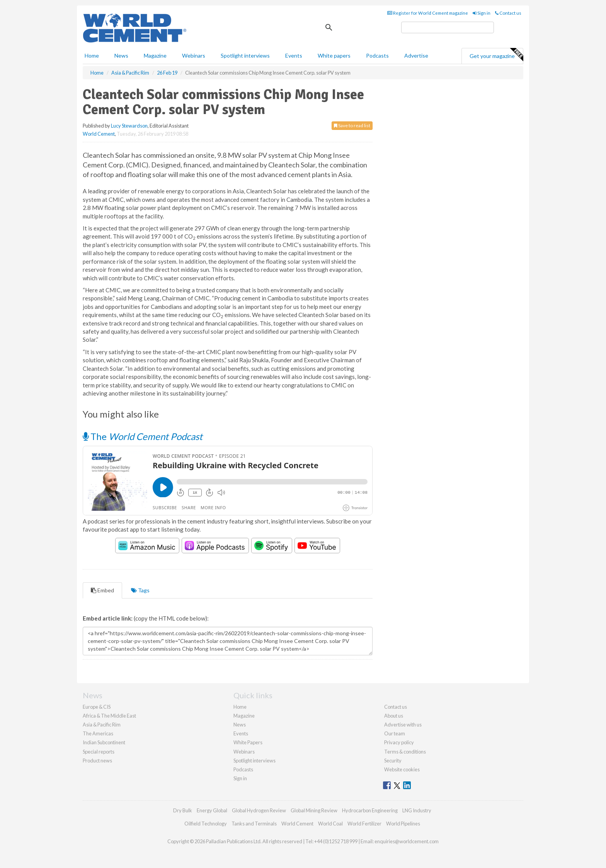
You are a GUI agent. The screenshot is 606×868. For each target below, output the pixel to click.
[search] (448, 27)
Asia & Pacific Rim (102, 725)
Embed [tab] (102, 590)
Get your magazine (496, 55)
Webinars (194, 55)
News (240, 725)
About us (394, 716)
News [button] (121, 55)
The (143, 436)
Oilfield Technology (206, 824)
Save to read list (352, 125)
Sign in (482, 13)
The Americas (98, 733)
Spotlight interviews (245, 55)
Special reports (99, 752)
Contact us (508, 13)
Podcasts (377, 55)
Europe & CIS (97, 707)
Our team (395, 733)
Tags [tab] (140, 590)
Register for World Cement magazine (428, 13)
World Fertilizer (364, 824)
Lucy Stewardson (129, 126)
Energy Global (212, 810)
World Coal (330, 824)
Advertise (416, 55)
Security (393, 761)
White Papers (248, 742)
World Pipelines (403, 824)
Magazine (155, 55)
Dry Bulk (183, 810)
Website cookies (402, 769)
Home (92, 55)
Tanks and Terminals (254, 824)
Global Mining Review (314, 810)
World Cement (99, 134)
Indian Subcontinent (104, 742)
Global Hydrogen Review (259, 810)
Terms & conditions (405, 752)
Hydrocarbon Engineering (370, 810)
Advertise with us (403, 725)
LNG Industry (417, 810)
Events (294, 55)
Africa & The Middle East (109, 716)
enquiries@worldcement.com (407, 841)
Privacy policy (399, 742)
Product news (97, 761)
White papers (334, 55)
